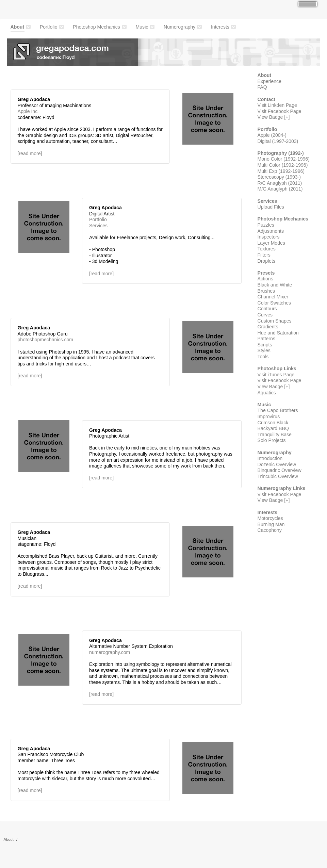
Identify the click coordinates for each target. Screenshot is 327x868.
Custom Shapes (275, 321)
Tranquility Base (275, 435)
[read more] (30, 153)
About (18, 28)
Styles (264, 350)
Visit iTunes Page (276, 375)
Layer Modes (271, 243)
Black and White (275, 285)
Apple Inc (28, 111)
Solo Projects (272, 440)
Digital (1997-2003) (278, 141)
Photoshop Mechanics (96, 27)
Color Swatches (274, 303)
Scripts (265, 345)
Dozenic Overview (277, 464)
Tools (263, 357)
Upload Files (271, 207)
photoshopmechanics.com (46, 340)
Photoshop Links (277, 369)
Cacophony (270, 530)
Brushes (266, 291)
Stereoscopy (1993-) (279, 177)
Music (142, 27)
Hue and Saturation (278, 333)
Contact (266, 99)
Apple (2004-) (272, 135)
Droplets (266, 261)
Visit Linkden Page (277, 105)
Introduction (270, 458)
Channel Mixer (273, 297)
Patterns (266, 339)
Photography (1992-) (281, 153)
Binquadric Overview (280, 470)
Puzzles (266, 225)
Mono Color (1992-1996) (284, 159)
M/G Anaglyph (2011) (280, 189)
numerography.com (110, 652)
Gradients (268, 327)
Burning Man (271, 524)
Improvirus (269, 416)
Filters (264, 255)
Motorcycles (270, 518)
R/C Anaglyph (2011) (280, 183)
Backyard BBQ (273, 428)
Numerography (179, 27)
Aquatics (267, 393)
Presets (266, 273)
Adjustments (271, 231)
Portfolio (49, 27)
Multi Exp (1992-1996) (281, 171)
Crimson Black (273, 423)
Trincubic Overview (278, 476)
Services (98, 226)
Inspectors (269, 237)
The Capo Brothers (278, 410)
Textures (267, 249)
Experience (269, 81)
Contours (267, 309)
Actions (265, 279)
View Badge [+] (274, 117)
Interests (220, 27)
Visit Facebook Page (280, 111)
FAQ (262, 87)
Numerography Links (282, 488)
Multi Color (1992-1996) (283, 165)
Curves (265, 315)
